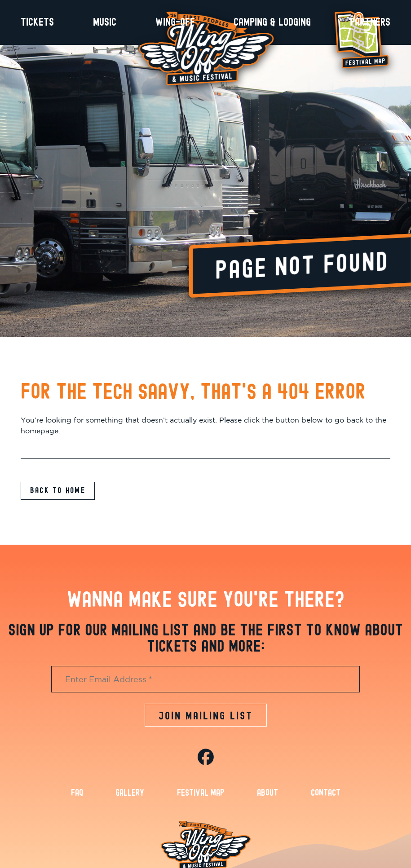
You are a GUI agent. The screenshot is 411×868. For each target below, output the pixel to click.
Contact (326, 799)
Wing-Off (175, 22)
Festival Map (201, 799)
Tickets (37, 22)
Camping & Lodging (272, 22)
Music (105, 22)
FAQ (77, 799)
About (267, 799)
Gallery (130, 799)
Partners (370, 22)
